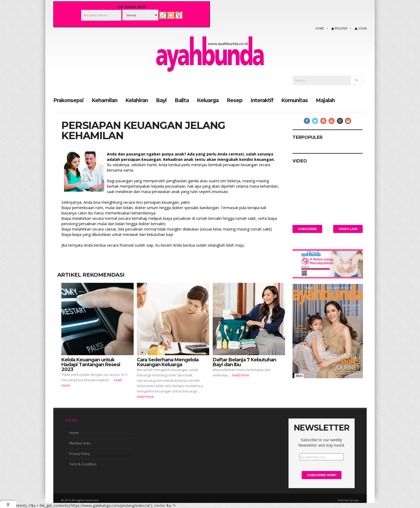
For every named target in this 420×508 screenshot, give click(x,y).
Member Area (80, 443)
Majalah (325, 100)
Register (340, 28)
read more (145, 396)
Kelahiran (137, 100)
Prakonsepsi (68, 100)
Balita (182, 100)
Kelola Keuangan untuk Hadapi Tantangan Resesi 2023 (91, 364)
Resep (235, 100)
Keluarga (208, 100)
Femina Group (348, 500)
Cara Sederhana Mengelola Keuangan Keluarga (168, 362)
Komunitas (295, 100)
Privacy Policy (80, 454)
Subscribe (307, 229)
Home (320, 28)
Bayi (161, 100)
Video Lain (348, 229)
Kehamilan (104, 100)
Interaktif (262, 100)
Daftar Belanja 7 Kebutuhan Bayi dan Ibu (244, 362)
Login (361, 28)
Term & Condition (83, 464)
